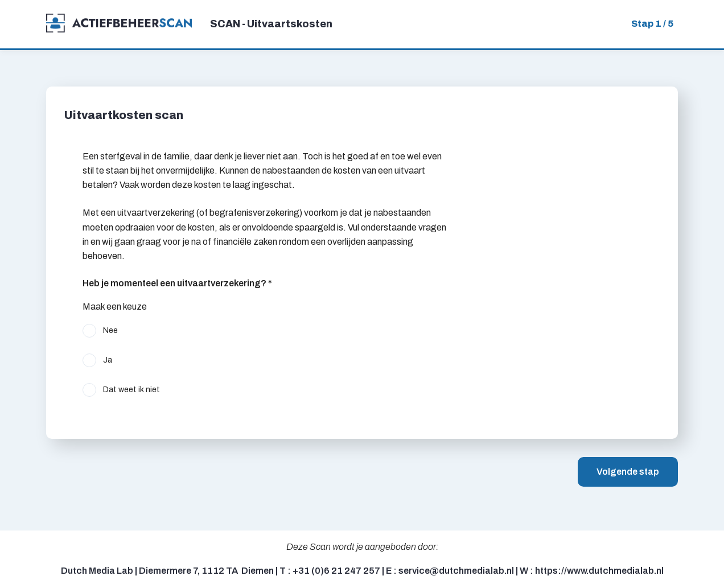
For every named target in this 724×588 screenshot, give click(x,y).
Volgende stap (628, 472)
